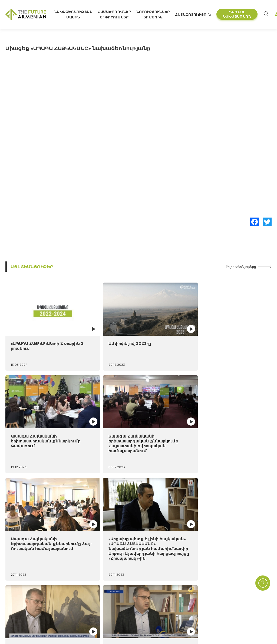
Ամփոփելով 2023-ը (100, 326)
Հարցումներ (172, 601)
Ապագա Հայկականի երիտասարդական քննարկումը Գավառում (170, 333)
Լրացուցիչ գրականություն (93, 592)
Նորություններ (174, 575)
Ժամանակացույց (22, 592)
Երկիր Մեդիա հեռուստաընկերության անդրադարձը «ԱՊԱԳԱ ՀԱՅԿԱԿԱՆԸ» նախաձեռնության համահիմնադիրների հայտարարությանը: (173, 435)
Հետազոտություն (204, 14)
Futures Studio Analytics (87, 583)
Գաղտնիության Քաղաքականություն (236, 583)
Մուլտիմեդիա (173, 592)
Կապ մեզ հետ (214, 575)
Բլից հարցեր (172, 610)
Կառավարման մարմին (28, 610)
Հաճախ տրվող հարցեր (223, 592)
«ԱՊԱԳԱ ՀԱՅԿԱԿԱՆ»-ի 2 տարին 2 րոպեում (35, 328)
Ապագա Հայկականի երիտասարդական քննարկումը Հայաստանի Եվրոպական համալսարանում (238, 338)
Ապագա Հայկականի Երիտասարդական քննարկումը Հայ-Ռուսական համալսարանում (34, 430)
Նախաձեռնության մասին (32, 575)
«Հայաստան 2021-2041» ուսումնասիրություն (109, 575)
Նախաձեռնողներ (23, 601)
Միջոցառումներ (176, 583)
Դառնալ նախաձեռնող (248, 14)
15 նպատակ (17, 583)
